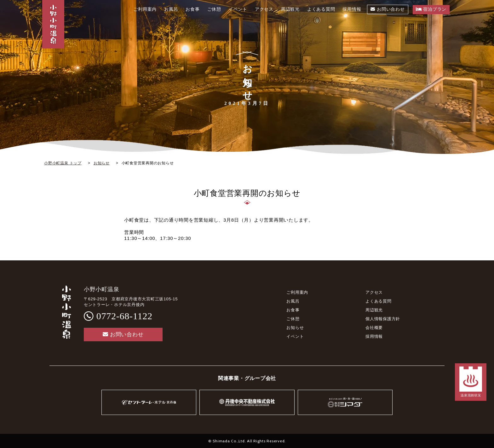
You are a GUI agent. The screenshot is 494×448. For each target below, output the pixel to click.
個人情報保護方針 (383, 319)
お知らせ (295, 328)
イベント (295, 336)
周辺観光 (374, 310)
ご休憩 (293, 319)
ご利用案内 (297, 292)
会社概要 (374, 328)
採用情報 (374, 336)
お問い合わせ (123, 335)
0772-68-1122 (124, 316)
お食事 (293, 310)
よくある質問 (379, 301)
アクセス (374, 292)
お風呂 (293, 301)
